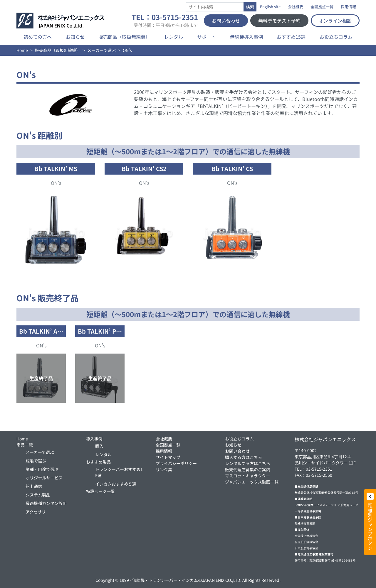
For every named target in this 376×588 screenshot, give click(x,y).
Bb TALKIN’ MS (56, 169)
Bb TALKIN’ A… (41, 331)
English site (270, 7)
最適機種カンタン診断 (46, 503)
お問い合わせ (226, 21)
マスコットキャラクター (247, 476)
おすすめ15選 (291, 37)
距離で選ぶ (36, 461)
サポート (207, 37)
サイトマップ (168, 457)
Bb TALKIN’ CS (232, 169)
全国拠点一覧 (322, 7)
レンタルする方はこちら (248, 463)
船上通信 (34, 486)
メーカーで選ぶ (101, 50)
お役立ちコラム (336, 37)
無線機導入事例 (246, 37)
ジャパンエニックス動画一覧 (252, 482)
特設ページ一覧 (100, 491)
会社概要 (296, 7)
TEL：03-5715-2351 (165, 21)
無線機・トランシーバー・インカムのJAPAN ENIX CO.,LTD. (187, 580)
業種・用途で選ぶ (42, 469)
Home (22, 50)
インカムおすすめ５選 (116, 484)
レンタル (174, 37)
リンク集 (164, 469)
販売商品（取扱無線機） (124, 37)
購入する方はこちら (244, 457)
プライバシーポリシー (176, 463)
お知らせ (75, 37)
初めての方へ (38, 37)
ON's (56, 183)
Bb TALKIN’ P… (100, 331)
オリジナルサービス (44, 478)
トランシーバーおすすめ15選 (119, 472)
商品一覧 (25, 445)
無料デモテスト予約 (279, 21)
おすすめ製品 (98, 462)
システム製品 (38, 495)
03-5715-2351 (319, 469)
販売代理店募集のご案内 (248, 469)
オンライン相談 (335, 21)
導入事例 (94, 439)
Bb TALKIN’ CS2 (144, 169)
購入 (99, 446)
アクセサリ (36, 512)
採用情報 (348, 7)
